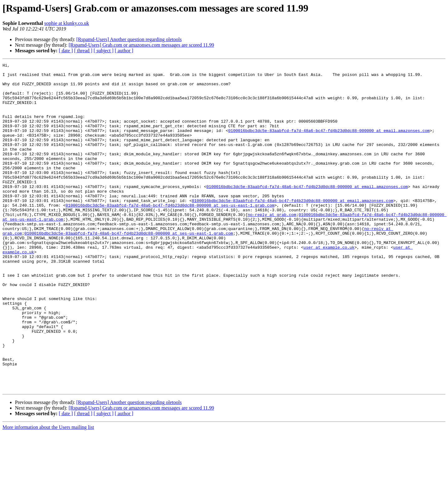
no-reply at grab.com (272, 245)
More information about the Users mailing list (48, 493)
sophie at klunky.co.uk (67, 23)
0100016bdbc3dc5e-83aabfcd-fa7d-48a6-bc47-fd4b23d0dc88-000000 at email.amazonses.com (329, 144)
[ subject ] (104, 51)
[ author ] (124, 51)
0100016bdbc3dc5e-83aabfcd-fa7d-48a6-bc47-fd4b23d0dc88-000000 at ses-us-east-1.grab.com (170, 234)
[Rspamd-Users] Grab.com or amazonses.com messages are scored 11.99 (141, 45)
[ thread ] (83, 51)
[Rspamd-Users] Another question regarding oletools (129, 39)
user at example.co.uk (329, 284)
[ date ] (66, 51)
